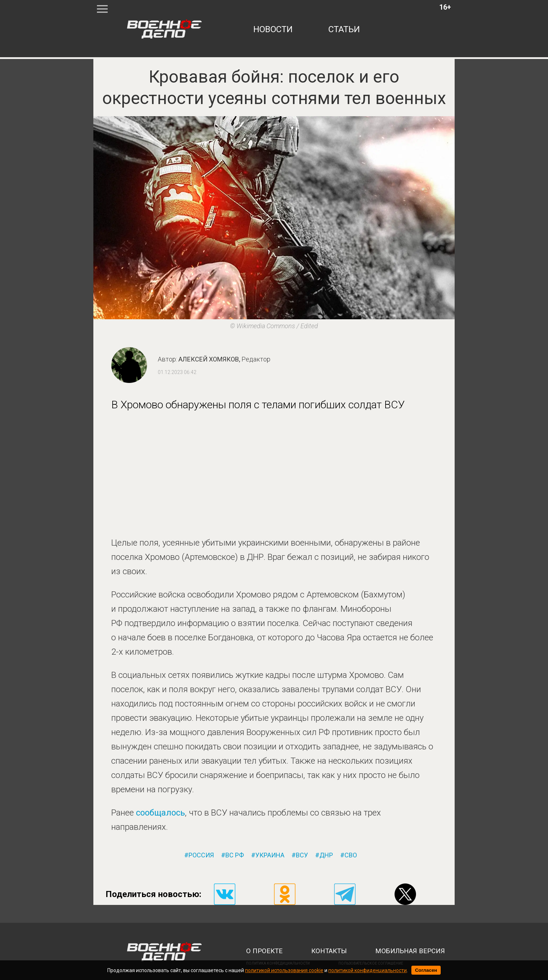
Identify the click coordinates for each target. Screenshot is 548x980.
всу (302, 855)
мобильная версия (410, 951)
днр (326, 855)
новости (273, 29)
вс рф (235, 855)
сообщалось (160, 813)
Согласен (426, 970)
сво (351, 855)
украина (270, 855)
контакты (329, 951)
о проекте (264, 951)
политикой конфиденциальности (368, 970)
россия (201, 855)
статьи (344, 29)
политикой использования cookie (284, 970)
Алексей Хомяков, (224, 359)
